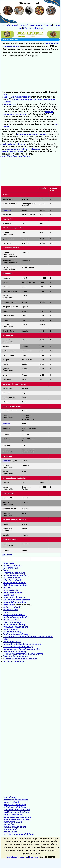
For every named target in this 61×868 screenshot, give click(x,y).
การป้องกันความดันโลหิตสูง (15, 583)
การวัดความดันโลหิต (12, 578)
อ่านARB (7, 102)
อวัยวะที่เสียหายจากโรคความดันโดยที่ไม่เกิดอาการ (23, 654)
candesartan (50, 99)
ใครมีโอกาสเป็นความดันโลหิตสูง (16, 634)
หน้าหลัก (6, 25)
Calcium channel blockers (13, 144)
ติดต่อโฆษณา (13, 857)
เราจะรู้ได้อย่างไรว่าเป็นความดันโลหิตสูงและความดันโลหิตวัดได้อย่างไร (28, 638)
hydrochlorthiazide (26, 134)
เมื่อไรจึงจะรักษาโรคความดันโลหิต (17, 819)
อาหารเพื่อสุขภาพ (36, 28)
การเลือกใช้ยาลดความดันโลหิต (16, 575)
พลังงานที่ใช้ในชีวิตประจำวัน (15, 602)
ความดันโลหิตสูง (10, 797)
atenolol (49, 112)
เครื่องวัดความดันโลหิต (13, 580)
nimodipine (18, 151)
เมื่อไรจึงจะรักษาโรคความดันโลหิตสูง (18, 647)
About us (24, 857)
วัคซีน (25, 28)
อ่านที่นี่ (6, 94)
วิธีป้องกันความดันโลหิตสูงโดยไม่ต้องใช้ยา (20, 659)
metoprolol (21, 114)
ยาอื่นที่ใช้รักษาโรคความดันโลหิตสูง (16, 156)
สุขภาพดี (15, 25)
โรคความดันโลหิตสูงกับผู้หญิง (16, 656)
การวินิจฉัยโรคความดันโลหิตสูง (16, 812)
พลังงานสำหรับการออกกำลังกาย (17, 600)
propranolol (9, 114)
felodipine (6, 424)
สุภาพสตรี (24, 25)
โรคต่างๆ (48, 25)
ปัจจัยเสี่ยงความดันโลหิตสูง (15, 807)
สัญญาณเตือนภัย (11, 590)
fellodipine (35, 149)
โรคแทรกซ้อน (9, 563)
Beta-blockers (10, 104)
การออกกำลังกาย (11, 568)
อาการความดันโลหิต (12, 802)
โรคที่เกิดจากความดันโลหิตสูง (15, 651)
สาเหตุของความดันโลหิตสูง (15, 805)
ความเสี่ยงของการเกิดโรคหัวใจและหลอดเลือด (22, 649)
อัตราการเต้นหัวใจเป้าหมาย (14, 573)
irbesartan (28, 99)
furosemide (41, 134)
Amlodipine (13, 149)
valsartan (38, 99)
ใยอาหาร (7, 570)
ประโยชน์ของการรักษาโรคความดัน (17, 817)
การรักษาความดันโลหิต (13, 822)
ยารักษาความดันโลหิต (12, 565)
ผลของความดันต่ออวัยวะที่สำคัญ (17, 810)
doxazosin (6, 461)
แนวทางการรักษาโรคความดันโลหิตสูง (19, 834)
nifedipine (24, 149)
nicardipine (7, 151)
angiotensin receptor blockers (17, 97)
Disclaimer (34, 857)
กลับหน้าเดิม (7, 555)
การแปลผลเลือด (36, 25)
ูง (41, 644)
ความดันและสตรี (10, 832)
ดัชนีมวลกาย (9, 595)
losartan (18, 99)
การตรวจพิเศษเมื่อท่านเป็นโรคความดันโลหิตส (22, 644)
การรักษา (7, 587)
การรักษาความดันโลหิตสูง (14, 661)
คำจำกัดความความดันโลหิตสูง (16, 800)
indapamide (7, 210)
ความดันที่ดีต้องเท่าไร (12, 642)
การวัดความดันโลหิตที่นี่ (13, 814)
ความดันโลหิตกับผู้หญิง (13, 592)
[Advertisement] (30, 74)
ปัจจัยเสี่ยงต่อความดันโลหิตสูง (16, 585)
